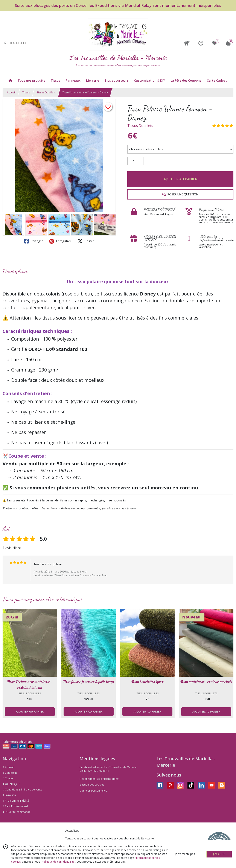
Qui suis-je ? (11, 784)
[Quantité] (135, 161)
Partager (33, 241)
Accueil (11, 92)
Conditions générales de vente (22, 790)
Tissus (26, 92)
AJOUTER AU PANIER (180, 179)
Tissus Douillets (46, 92)
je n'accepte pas (185, 854)
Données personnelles (93, 791)
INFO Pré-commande (17, 812)
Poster (86, 241)
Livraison (9, 795)
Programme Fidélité (16, 801)
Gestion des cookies (92, 785)
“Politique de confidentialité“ (58, 862)
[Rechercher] (5, 43)
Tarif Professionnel (15, 806)
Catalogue (10, 773)
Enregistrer (60, 241)
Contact (8, 778)
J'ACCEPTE (219, 854)
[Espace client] (201, 43)
